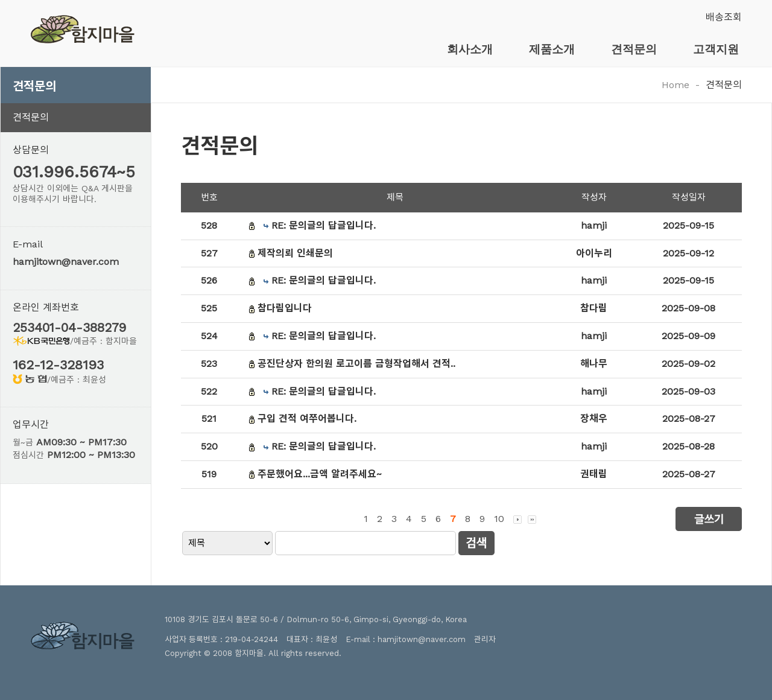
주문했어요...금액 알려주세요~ (320, 474)
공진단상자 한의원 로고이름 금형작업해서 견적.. (356, 364)
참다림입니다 (285, 308)
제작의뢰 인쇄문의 (295, 253)
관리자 (485, 639)
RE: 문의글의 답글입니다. (324, 225)
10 (499, 519)
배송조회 (724, 17)
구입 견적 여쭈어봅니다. (307, 418)
